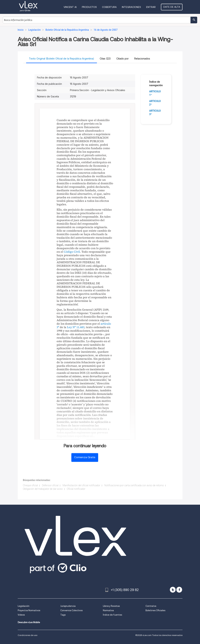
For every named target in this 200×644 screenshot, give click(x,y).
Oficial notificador (76, 489)
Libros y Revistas (111, 606)
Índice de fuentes (112, 615)
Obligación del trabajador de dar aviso (43, 489)
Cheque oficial (30, 485)
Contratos (151, 606)
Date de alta (172, 7)
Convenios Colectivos (71, 610)
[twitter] (173, 590)
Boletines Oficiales (155, 610)
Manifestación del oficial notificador (81, 485)
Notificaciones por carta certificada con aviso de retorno (134, 485)
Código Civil (72, 252)
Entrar (151, 7)
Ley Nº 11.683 (76, 327)
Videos (21, 615)
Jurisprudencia (68, 606)
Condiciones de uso (28, 635)
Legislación (24, 606)
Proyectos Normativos (29, 610)
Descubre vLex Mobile (29, 622)
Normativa (108, 610)
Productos (89, 7)
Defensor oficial (50, 485)
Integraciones (131, 7)
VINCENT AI (70, 7)
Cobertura (109, 7)
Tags (63, 615)
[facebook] (179, 590)
